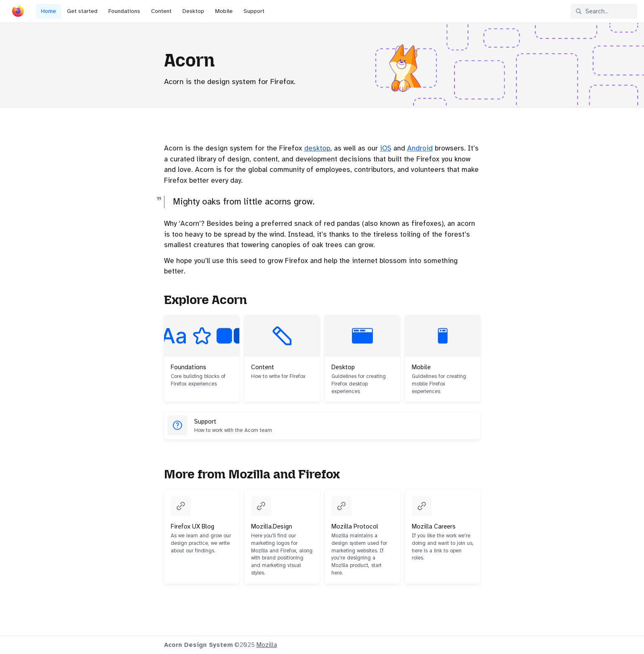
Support (254, 11)
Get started (82, 11)
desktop (317, 148)
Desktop (193, 11)
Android (420, 148)
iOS (386, 148)
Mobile (224, 11)
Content (161, 11)
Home (49, 11)
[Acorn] (18, 13)
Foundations (124, 11)
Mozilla (267, 645)
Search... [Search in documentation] (592, 11)
